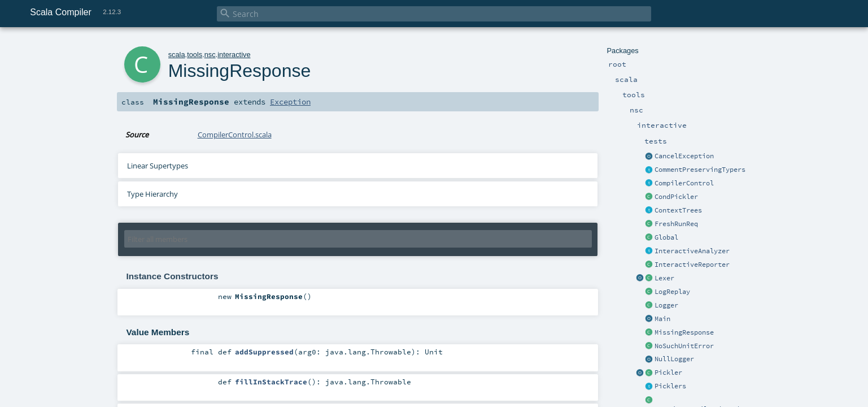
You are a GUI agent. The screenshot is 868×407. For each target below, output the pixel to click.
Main (662, 319)
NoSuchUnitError (684, 346)
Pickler (668, 373)
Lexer (664, 278)
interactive (234, 55)
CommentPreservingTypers (700, 170)
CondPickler (676, 197)
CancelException (684, 156)
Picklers (670, 386)
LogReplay (672, 292)
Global (666, 237)
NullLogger (674, 359)
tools (195, 55)
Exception (290, 102)
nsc (210, 55)
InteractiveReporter (692, 265)
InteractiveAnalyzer (692, 251)
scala (177, 55)
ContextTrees (678, 210)
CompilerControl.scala (235, 135)
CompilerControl (684, 183)
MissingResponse (684, 332)
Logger (666, 305)
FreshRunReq (676, 224)
